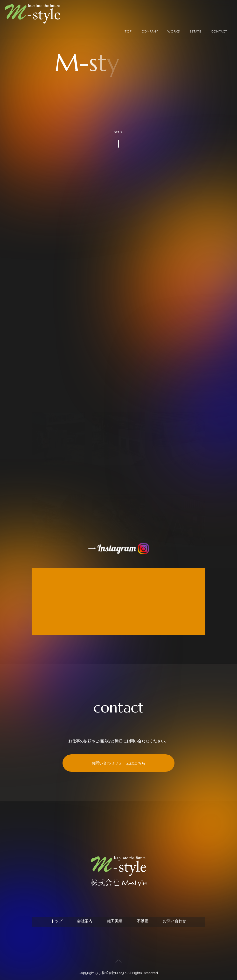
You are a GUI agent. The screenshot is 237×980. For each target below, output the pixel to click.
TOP (128, 31)
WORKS (174, 31)
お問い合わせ (174, 921)
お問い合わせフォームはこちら (118, 763)
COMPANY (150, 31)
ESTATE (195, 31)
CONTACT (219, 31)
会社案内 (85, 921)
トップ (57, 921)
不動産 (143, 921)
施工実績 (115, 921)
